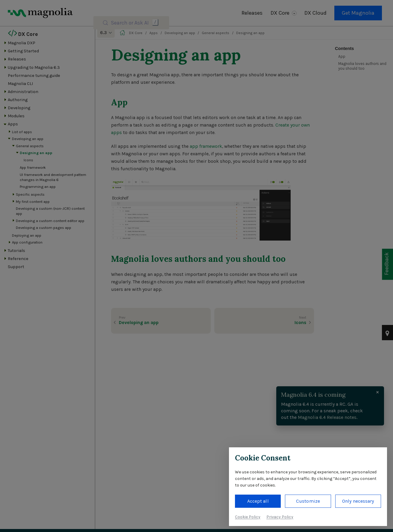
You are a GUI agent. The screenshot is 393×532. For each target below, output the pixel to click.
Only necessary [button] (358, 501)
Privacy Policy (280, 517)
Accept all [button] (258, 501)
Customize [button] (308, 501)
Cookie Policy (248, 517)
